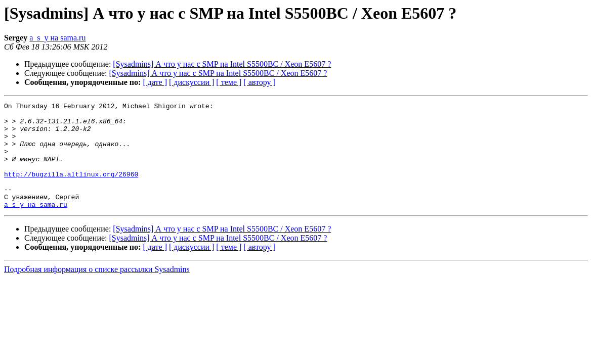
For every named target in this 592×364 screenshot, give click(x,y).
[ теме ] (229, 82)
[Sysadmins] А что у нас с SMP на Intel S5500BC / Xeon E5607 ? (222, 64)
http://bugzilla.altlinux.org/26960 (71, 189)
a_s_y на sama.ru (57, 38)
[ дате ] (155, 82)
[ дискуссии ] (192, 82)
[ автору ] (259, 82)
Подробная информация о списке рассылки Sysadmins (97, 290)
